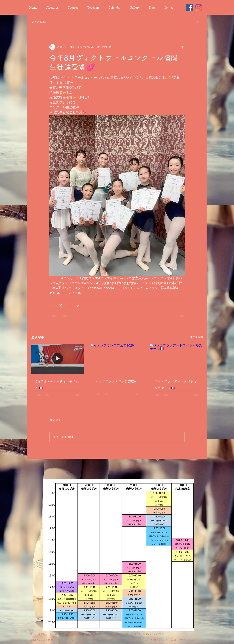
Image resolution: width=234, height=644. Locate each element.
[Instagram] (199, 8)
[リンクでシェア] (78, 305)
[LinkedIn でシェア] (69, 305)
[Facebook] (190, 8)
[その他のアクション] (182, 47)
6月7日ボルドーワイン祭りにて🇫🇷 (57, 385)
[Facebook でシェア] (51, 305)
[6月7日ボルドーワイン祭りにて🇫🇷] (58, 359)
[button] (198, 22)
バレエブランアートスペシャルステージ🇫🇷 (176, 385)
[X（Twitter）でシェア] (60, 305)
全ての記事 (38, 22)
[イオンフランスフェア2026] (117, 359)
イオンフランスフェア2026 (116, 381)
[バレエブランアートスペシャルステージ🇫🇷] (176, 359)
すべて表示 (197, 337)
